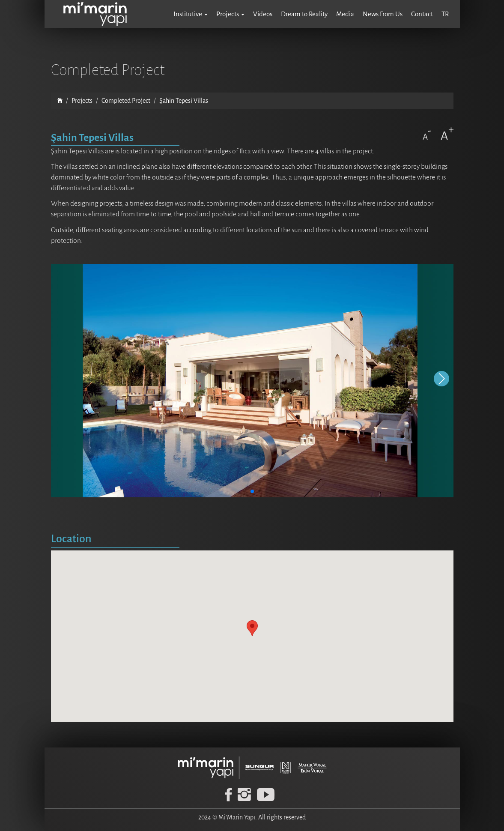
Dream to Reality (304, 14)
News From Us (383, 14)
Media (345, 14)
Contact (422, 14)
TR (445, 14)
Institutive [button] (191, 14)
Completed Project (126, 101)
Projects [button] (230, 14)
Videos (263, 14)
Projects (82, 101)
